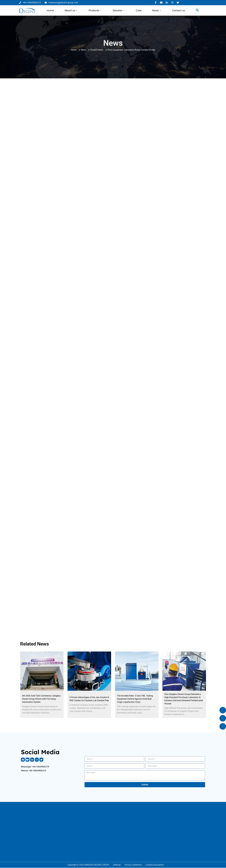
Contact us (179, 10)
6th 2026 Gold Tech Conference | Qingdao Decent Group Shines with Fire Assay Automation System (41, 699)
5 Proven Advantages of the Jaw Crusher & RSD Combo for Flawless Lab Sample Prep (89, 699)
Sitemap (117, 865)
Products (95, 10)
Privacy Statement (133, 865)
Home (50, 10)
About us (71, 10)
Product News (97, 50)
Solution (119, 10)
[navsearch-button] (197, 10)
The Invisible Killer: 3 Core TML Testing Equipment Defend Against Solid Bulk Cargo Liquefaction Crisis (135, 699)
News (157, 10)
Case (139, 10)
